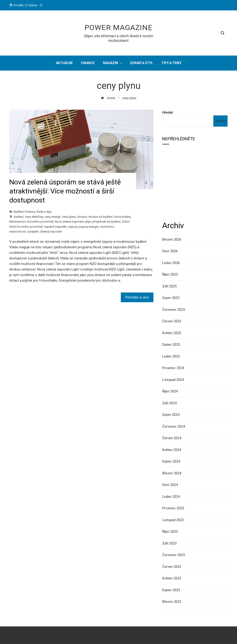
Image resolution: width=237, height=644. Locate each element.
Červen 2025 (172, 321)
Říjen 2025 (170, 274)
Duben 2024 (171, 461)
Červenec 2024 (174, 426)
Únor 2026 (170, 251)
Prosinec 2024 (173, 368)
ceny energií (52, 217)
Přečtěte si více (137, 297)
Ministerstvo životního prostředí (31, 221)
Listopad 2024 (173, 380)
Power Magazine (118, 28)
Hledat (168, 112)
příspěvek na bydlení (106, 221)
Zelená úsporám (51, 231)
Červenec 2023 (174, 555)
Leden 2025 (171, 356)
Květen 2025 (172, 333)
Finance (30, 212)
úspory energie (89, 227)
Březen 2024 (172, 473)
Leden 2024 (171, 497)
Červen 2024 (172, 438)
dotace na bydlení (100, 217)
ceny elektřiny (34, 217)
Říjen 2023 (170, 532)
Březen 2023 (172, 602)
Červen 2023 (172, 567)
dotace (82, 217)
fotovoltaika (122, 217)
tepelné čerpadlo (55, 227)
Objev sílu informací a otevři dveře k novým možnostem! (118, 38)
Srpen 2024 (171, 415)
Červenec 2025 (174, 310)
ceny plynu (69, 217)
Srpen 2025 (171, 298)
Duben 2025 (171, 345)
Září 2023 (169, 543)
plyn (88, 221)
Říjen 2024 (170, 391)
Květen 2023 (172, 578)
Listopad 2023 (173, 520)
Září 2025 (169, 286)
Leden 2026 (171, 263)
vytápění (33, 231)
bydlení (19, 217)
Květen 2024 (172, 450)
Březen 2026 (172, 240)
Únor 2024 (170, 485)
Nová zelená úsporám (69, 221)
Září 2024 (169, 403)
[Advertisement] (195, 182)
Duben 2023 (171, 590)
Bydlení (19, 212)
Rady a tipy (44, 212)
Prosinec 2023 (173, 508)
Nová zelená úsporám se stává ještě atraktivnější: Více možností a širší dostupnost (65, 191)
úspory (73, 227)
